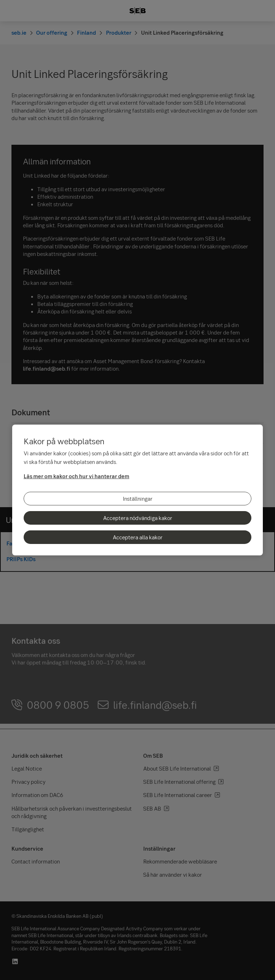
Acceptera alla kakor (138, 537)
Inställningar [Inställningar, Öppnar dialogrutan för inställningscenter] (138, 499)
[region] (137, 490)
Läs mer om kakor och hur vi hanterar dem (76, 476)
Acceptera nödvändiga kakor (138, 518)
